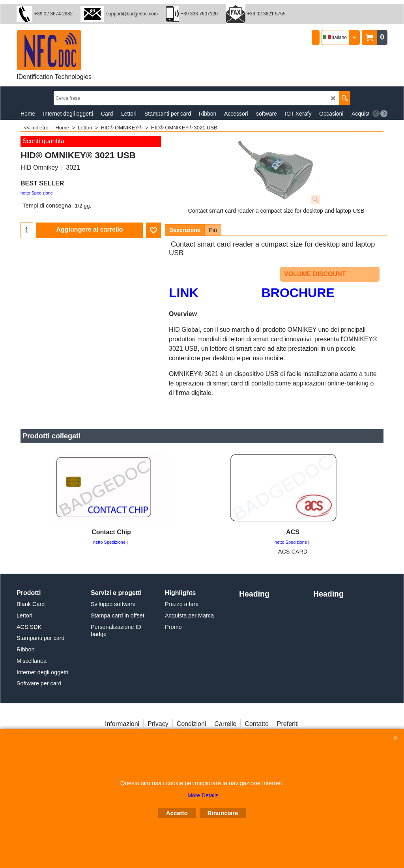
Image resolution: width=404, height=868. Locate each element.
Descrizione (185, 230)
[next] (384, 114)
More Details (203, 795)
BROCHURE (298, 293)
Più (213, 230)
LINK (184, 293)
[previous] (376, 114)
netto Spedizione (37, 193)
